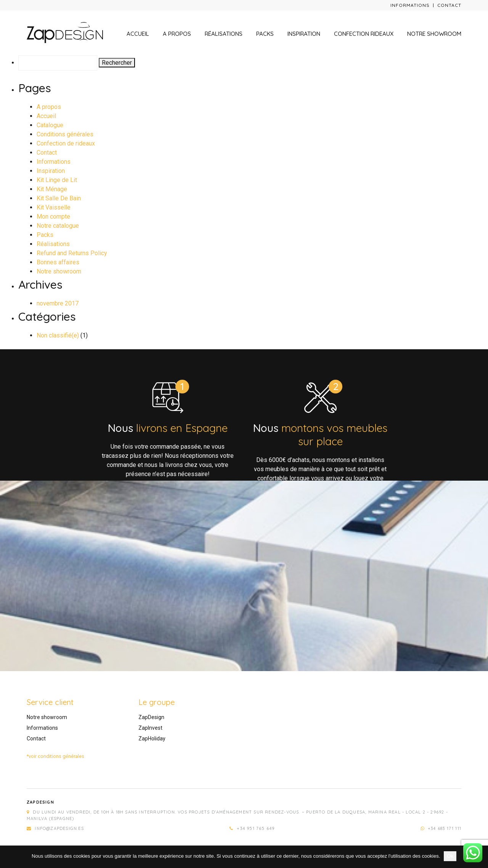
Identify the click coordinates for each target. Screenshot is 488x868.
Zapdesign (40, 802)
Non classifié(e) (58, 335)
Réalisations (224, 34)
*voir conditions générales (55, 756)
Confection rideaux (364, 34)
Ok (450, 856)
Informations (410, 5)
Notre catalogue (58, 226)
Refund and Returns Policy (72, 253)
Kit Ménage (52, 189)
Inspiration (304, 34)
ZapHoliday (152, 739)
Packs (265, 34)
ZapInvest (150, 728)
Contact (449, 5)
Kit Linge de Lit (57, 180)
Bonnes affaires (58, 262)
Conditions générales (65, 134)
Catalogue (50, 125)
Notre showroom (434, 34)
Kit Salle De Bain (59, 198)
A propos (177, 34)
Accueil (138, 34)
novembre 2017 (58, 303)
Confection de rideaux (66, 143)
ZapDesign (151, 717)
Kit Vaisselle (54, 207)
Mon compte (53, 217)
